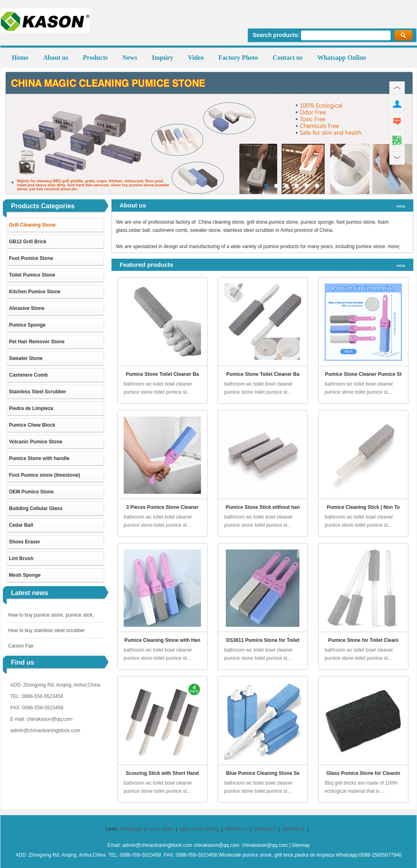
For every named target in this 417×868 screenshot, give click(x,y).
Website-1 (236, 829)
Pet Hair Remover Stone (37, 342)
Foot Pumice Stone (31, 258)
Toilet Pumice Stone (32, 275)
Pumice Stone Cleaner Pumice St (363, 374)
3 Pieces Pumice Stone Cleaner (162, 507)
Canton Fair (21, 646)
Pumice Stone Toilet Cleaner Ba (162, 374)
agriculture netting (199, 829)
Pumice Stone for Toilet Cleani (363, 640)
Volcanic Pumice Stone (36, 442)
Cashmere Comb (28, 375)
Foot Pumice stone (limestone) (45, 475)
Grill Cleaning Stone (32, 225)
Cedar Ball (21, 525)
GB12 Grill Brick (28, 242)
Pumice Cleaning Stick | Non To (363, 507)
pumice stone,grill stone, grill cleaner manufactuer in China (209, 133)
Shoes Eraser (25, 542)
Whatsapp (131, 829)
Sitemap (301, 845)
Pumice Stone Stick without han (263, 507)
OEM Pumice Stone (31, 492)
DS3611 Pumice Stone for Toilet (263, 640)
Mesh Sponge (25, 575)
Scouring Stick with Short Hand (162, 773)
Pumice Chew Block (32, 425)
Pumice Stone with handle (39, 458)
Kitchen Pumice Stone (35, 292)
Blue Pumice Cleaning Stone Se (263, 773)
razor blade (161, 829)
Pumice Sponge (27, 325)
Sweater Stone (26, 358)
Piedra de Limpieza (31, 408)
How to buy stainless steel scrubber (47, 630)
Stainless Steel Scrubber (38, 392)
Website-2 (265, 829)
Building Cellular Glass (36, 508)
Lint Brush (21, 558)
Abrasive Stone (27, 308)
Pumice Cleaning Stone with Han (163, 640)
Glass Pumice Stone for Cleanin (363, 773)
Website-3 (293, 829)
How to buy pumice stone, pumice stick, (51, 615)
